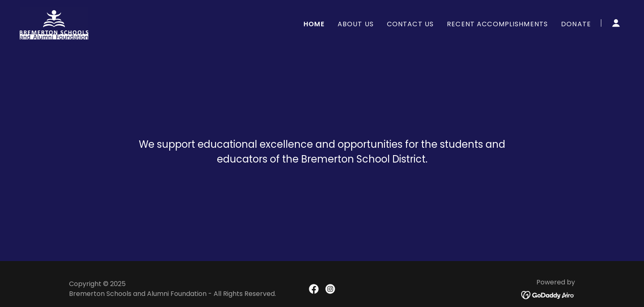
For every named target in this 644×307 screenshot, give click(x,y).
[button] (616, 23)
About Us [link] (356, 24)
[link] (54, 22)
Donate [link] (576, 24)
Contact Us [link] (410, 24)
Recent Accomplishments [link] (497, 24)
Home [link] (314, 24)
